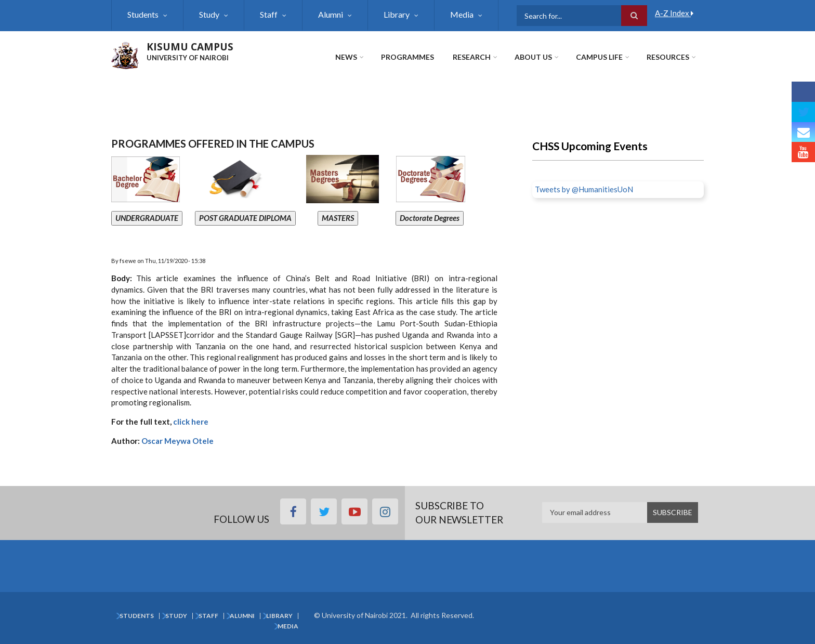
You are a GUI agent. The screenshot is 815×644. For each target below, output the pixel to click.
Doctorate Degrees (430, 218)
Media (462, 14)
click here (190, 422)
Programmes (407, 57)
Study (209, 14)
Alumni (331, 14)
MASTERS (338, 218)
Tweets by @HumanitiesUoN (584, 189)
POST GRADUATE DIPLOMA (245, 218)
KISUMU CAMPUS (190, 47)
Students (143, 14)
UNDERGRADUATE (147, 218)
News (346, 57)
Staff (269, 14)
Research (472, 57)
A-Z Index (674, 13)
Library (397, 14)
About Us (533, 57)
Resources (668, 57)
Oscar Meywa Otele (178, 441)
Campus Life (599, 57)
